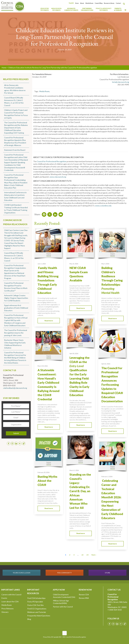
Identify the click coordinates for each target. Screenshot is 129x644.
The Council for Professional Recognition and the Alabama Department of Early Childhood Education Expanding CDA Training (16, 128)
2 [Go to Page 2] (70, 555)
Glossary (5, 612)
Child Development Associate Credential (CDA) (64, 596)
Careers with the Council (11, 595)
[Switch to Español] (71, 3)
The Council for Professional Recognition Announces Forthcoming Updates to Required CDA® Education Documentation (112, 385)
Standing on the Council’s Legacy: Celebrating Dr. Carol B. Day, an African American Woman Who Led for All (80, 491)
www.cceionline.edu (103, 206)
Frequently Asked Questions (39, 616)
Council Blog (99, 3)
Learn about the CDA (10, 602)
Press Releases (8, 609)
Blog (29, 619)
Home (4, 68)
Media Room (89, 3)
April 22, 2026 (106, 364)
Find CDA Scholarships (36, 598)
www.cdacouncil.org (58, 177)
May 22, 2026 (74, 264)
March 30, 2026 (43, 366)
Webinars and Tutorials (37, 612)
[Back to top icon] (65, 633)
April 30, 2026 (74, 353)
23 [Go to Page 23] (87, 555)
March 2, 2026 (74, 470)
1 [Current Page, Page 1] (66, 555)
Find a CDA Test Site (35, 605)
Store (77, 3)
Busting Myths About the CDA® (47, 481)
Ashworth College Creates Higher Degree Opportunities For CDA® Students (16, 298)
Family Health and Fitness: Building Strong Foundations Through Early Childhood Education (48, 280)
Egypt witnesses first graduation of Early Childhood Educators (16, 308)
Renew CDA (84, 595)
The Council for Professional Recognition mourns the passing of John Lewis (16, 333)
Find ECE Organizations (37, 609)
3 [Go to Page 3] (74, 555)
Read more (49, 321)
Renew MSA (84, 598)
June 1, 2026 (42, 264)
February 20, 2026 (43, 472)
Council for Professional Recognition (52, 161)
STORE (107, 573)
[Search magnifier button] (124, 4)
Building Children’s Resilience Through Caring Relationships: (112, 280)
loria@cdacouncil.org (121, 82)
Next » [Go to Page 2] (94, 555)
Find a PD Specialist (35, 602)
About (82, 3)
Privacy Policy (47, 637)
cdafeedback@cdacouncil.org (15, 388)
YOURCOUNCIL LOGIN (22, 573)
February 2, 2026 (107, 476)
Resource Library (109, 3)
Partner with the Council (63, 607)
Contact (118, 3)
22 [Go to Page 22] (82, 555)
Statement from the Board (15, 150)
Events (4, 598)
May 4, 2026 (105, 264)
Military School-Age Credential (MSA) (61, 602)
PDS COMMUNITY (64, 573)
